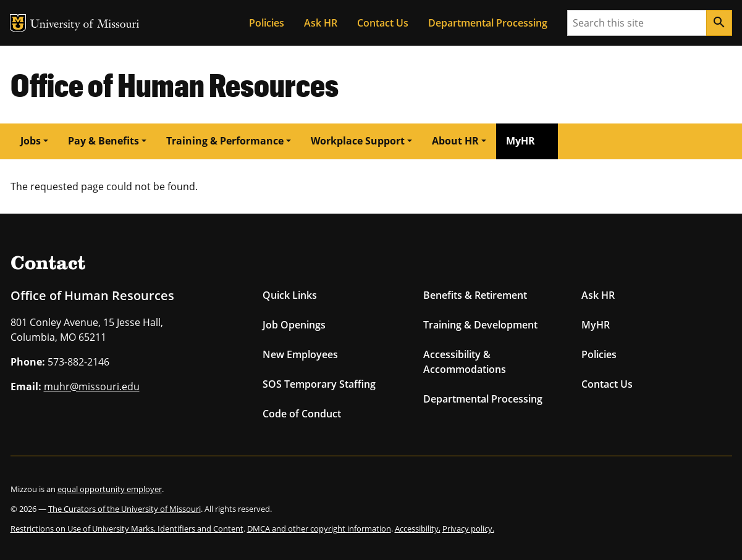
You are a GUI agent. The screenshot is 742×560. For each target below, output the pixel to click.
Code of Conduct (302, 414)
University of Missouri (85, 25)
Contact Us (383, 23)
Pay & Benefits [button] (103, 141)
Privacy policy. (468, 529)
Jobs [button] (31, 141)
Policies (267, 23)
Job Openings (294, 325)
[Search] (719, 23)
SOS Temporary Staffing (319, 384)
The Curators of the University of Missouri (124, 509)
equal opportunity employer (110, 489)
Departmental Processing (488, 23)
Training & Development (480, 325)
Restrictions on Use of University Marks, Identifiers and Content (127, 529)
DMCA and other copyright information (319, 529)
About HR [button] (455, 141)
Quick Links (290, 295)
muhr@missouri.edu (92, 387)
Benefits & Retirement (475, 295)
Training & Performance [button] (225, 141)
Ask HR (321, 23)
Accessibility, (418, 529)
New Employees (300, 354)
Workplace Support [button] (358, 141)
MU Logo (18, 23)
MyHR (521, 141)
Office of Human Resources (175, 84)
